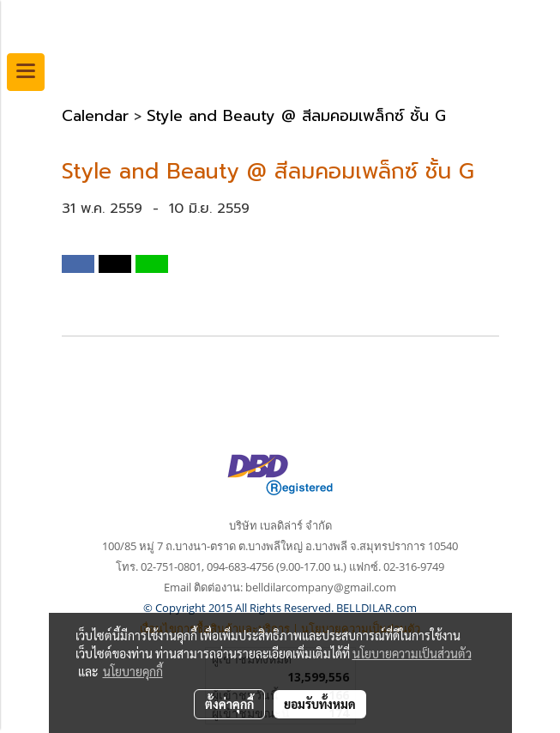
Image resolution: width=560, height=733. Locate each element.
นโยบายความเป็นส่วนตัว (412, 653)
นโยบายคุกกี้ (133, 671)
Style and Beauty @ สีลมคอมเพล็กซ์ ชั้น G (296, 116)
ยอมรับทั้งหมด (320, 704)
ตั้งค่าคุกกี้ (229, 704)
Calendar (95, 116)
